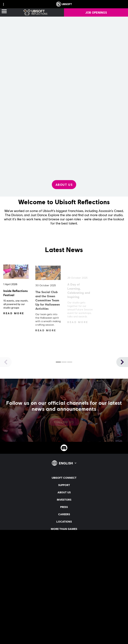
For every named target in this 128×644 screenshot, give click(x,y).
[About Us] (64, 185)
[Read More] (14, 315)
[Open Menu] (4, 12)
